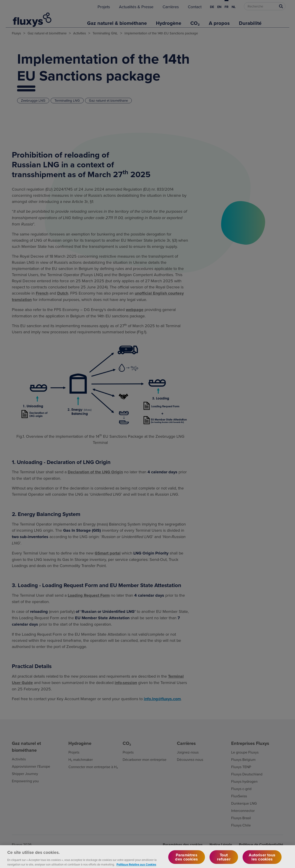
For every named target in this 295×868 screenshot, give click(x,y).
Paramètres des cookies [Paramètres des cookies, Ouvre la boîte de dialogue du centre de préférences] (186, 860)
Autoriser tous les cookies (262, 860)
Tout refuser (224, 860)
